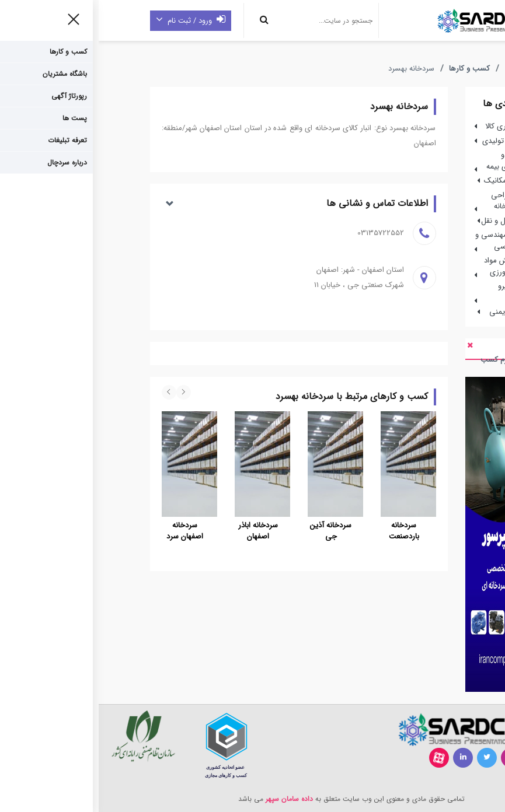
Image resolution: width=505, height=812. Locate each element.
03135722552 (282, 233)
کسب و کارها (371, 69)
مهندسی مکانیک (411, 181)
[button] (200, 204)
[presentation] (85, 392)
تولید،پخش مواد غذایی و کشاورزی (415, 266)
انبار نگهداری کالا (412, 126)
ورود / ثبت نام (92, 20)
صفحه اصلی (430, 69)
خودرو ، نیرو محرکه (422, 292)
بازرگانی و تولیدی (410, 141)
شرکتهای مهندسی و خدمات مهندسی (411, 241)
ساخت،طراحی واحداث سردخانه (419, 201)
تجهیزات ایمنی (414, 312)
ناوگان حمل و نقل (410, 221)
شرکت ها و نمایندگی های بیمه (417, 161)
